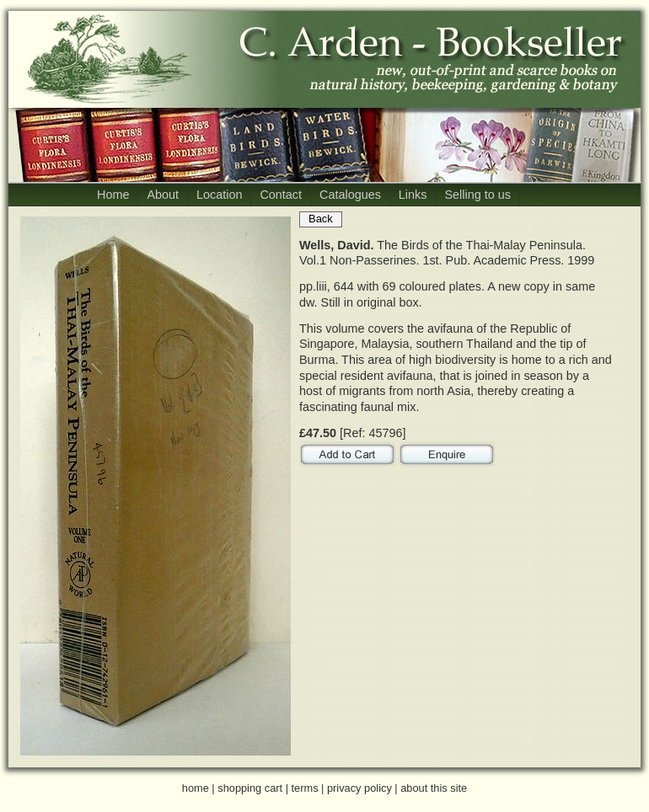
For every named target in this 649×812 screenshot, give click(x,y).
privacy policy (359, 788)
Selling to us (477, 195)
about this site (434, 788)
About (163, 195)
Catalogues (350, 195)
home (196, 788)
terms (305, 788)
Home (113, 195)
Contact (281, 195)
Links (413, 195)
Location (219, 195)
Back (321, 219)
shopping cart (250, 788)
